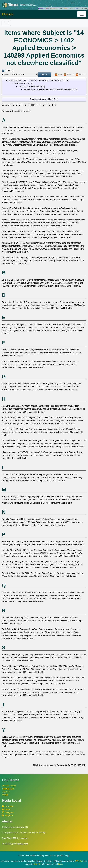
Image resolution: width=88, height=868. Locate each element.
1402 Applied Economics (30, 87)
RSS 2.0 (82, 75)
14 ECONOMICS (21, 84)
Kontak (5, 795)
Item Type (54, 99)
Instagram (8, 812)
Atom (60, 75)
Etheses (8, 14)
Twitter (6, 809)
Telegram (7, 815)
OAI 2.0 (37, 864)
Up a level (9, 71)
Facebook (8, 806)
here (60, 864)
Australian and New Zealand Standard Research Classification (36, 81)
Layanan (6, 792)
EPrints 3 (79, 861)
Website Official (9, 786)
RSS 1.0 (70, 75)
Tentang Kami (8, 789)
